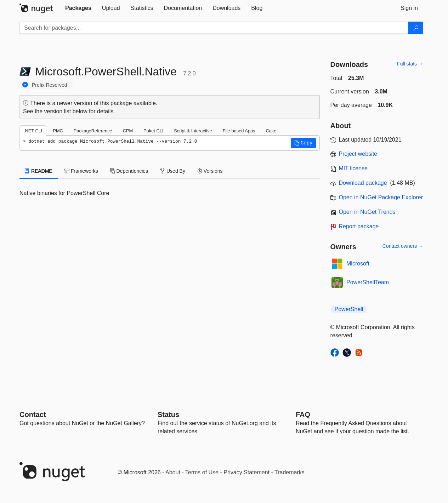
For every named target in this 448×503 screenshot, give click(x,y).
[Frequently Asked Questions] (303, 415)
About (173, 472)
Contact (33, 415)
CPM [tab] (128, 131)
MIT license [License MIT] (353, 168)
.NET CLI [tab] (33, 131)
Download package (363, 183)
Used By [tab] (173, 171)
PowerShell (349, 309)
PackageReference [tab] (93, 131)
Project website (358, 154)
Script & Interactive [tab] (193, 131)
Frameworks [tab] (81, 171)
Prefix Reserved (50, 85)
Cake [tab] (271, 131)
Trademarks (290, 472)
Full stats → (410, 64)
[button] (304, 143)
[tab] (78, 8)
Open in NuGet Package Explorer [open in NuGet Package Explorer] (381, 197)
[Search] (416, 28)
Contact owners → (403, 246)
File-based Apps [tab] (239, 131)
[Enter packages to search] (214, 28)
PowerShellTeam (368, 282)
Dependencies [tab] (129, 171)
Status (168, 415)
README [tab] (39, 171)
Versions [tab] (210, 171)
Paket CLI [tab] (153, 131)
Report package (359, 226)
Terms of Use (202, 472)
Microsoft (358, 264)
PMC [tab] (58, 131)
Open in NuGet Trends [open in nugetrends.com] (367, 212)
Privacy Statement (246, 472)
